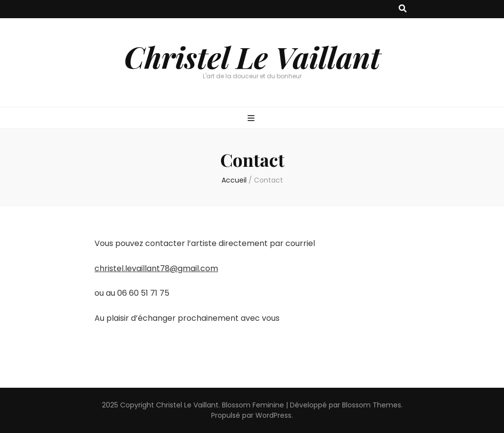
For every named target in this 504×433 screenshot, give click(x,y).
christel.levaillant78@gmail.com (156, 268)
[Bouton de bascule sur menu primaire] (252, 119)
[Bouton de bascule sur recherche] (403, 9)
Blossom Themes (372, 405)
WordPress (273, 415)
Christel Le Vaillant (252, 57)
